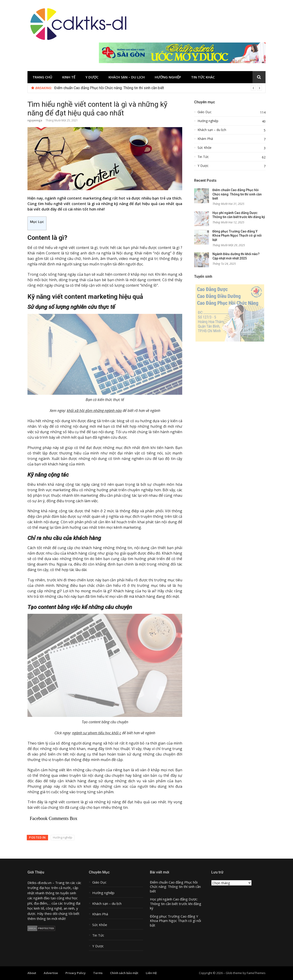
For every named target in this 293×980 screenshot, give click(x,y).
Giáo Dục (205, 112)
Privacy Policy (76, 973)
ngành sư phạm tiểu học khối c (97, 733)
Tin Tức (203, 157)
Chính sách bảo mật (124, 973)
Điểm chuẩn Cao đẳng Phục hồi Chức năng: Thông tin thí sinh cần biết (109, 88)
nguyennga (35, 120)
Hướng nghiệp (168, 77)
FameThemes (256, 973)
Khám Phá (205, 139)
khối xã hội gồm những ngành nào (94, 411)
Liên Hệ (151, 973)
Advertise (51, 973)
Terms (98, 973)
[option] (158, 88)
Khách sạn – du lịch (127, 77)
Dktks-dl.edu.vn (39, 883)
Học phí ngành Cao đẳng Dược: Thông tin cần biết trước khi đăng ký (176, 904)
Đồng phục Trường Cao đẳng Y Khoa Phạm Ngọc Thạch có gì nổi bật (237, 236)
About (32, 973)
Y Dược (92, 77)
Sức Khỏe (205, 148)
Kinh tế (69, 77)
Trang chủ (42, 77)
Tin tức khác (203, 77)
